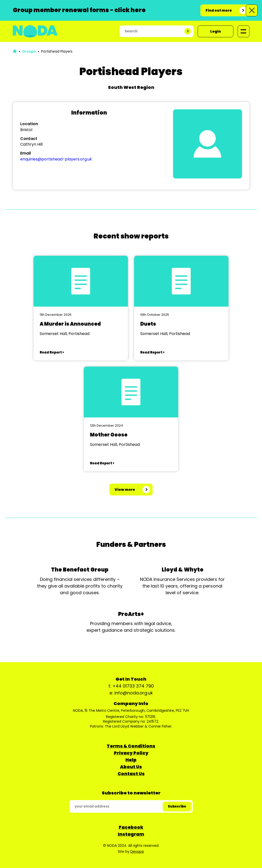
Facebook (131, 827)
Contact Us (131, 774)
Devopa (137, 851)
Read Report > (52, 352)
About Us (131, 767)
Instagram (131, 834)
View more (125, 490)
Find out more (219, 10)
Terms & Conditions (131, 746)
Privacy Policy (131, 753)
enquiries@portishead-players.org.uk (56, 159)
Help (131, 760)
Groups (29, 51)
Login (216, 31)
